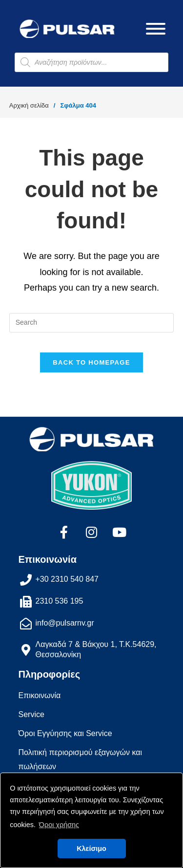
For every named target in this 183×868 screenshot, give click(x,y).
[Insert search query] (92, 323)
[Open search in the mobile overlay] (91, 62)
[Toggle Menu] (156, 29)
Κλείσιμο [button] (91, 849)
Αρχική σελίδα (29, 105)
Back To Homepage (91, 362)
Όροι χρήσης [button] (59, 825)
